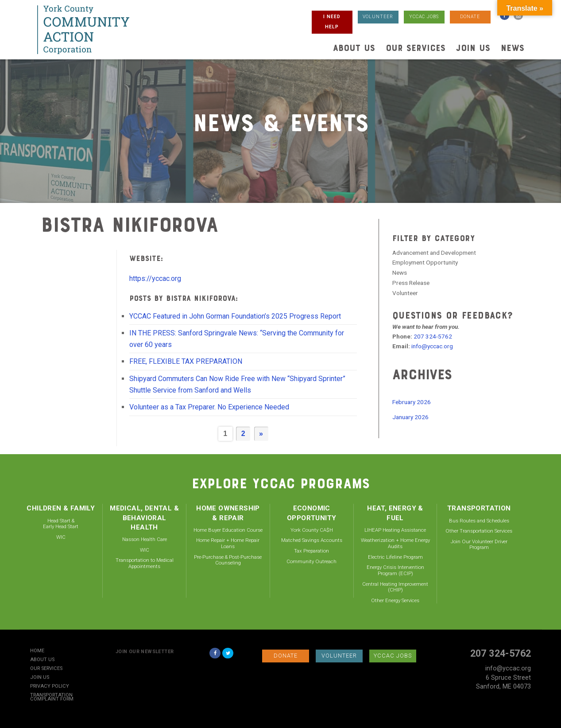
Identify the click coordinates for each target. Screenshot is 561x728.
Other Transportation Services (479, 531)
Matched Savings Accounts (312, 540)
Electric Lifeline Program (395, 557)
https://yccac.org (155, 278)
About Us (354, 48)
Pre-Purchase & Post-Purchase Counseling (228, 560)
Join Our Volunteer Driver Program (479, 545)
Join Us (473, 48)
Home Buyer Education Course (228, 530)
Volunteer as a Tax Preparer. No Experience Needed (209, 407)
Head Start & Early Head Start (61, 524)
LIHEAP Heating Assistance (395, 530)
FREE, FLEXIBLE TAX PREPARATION (186, 361)
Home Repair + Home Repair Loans (228, 543)
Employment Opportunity (425, 262)
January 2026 (410, 417)
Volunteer (405, 293)
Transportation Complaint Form (52, 697)
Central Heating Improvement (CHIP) (395, 587)
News (513, 48)
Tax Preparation (311, 551)
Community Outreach (311, 561)
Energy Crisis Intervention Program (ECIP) (395, 570)
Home (37, 651)
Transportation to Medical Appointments (145, 563)
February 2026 (412, 402)
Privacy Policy (50, 687)
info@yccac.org (432, 346)
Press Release (411, 283)
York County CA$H (312, 530)
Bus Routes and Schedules (479, 521)
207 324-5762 (433, 336)
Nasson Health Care (145, 539)
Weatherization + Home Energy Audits (395, 543)
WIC (61, 537)
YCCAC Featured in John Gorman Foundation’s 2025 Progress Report (235, 316)
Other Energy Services (395, 600)
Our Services (416, 48)
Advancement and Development (434, 253)
